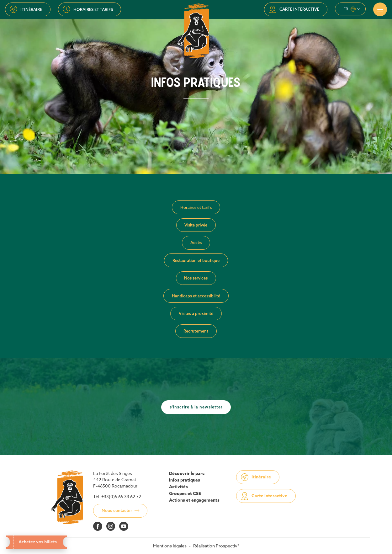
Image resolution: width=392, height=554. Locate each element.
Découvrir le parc (187, 474)
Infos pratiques (185, 480)
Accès (196, 242)
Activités (178, 487)
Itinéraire (31, 9)
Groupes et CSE (185, 494)
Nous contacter (117, 510)
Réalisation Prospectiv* (216, 546)
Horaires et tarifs (93, 9)
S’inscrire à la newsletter (196, 407)
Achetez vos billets (38, 542)
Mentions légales (170, 546)
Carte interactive (299, 9)
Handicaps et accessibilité (196, 296)
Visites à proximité (196, 313)
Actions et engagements (194, 500)
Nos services (196, 278)
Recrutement (196, 331)
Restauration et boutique (196, 260)
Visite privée (196, 225)
